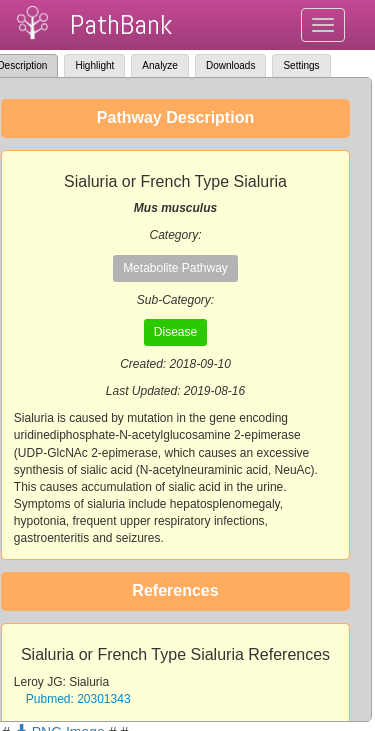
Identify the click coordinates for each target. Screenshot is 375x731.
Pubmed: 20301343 (78, 699)
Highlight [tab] (94, 65)
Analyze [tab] (160, 65)
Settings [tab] (301, 65)
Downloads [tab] (230, 65)
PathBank (121, 24)
